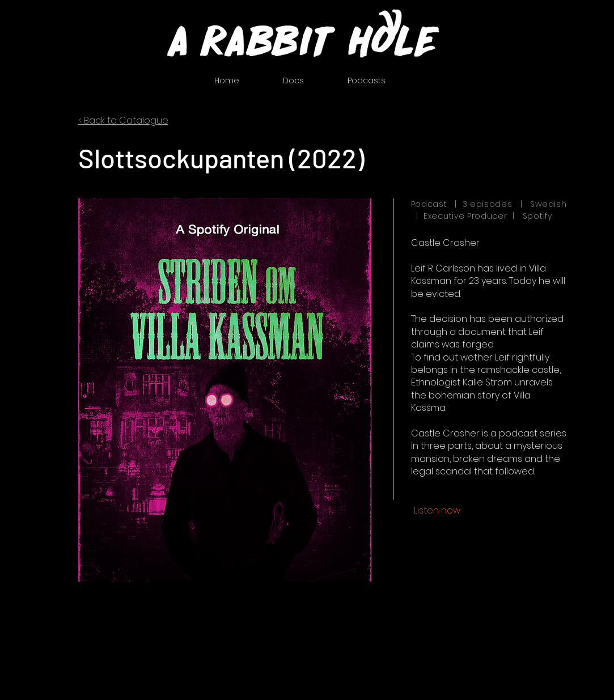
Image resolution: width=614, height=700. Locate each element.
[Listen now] (437, 511)
